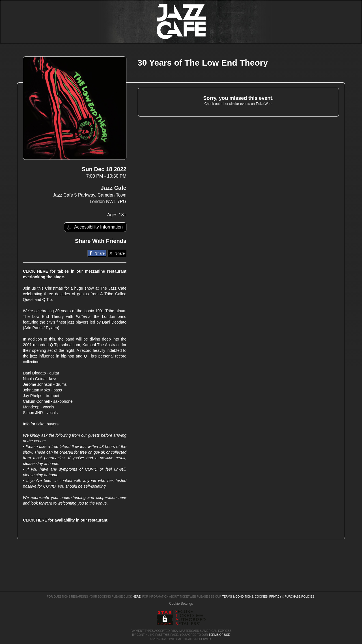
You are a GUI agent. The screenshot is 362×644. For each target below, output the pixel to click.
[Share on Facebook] (97, 253)
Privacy (275, 597)
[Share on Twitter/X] (117, 253)
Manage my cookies (181, 604)
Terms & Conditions (238, 597)
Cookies (261, 597)
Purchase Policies (299, 597)
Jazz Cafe (114, 188)
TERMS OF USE (219, 635)
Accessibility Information (94, 227)
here (137, 597)
